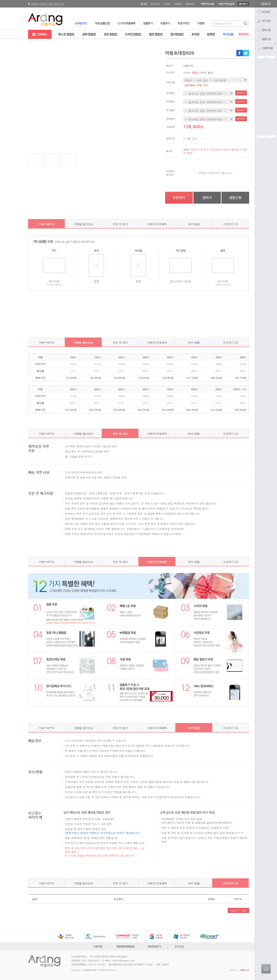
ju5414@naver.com (124, 960)
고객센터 (178, 4)
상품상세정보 (46, 224)
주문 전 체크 (120, 224)
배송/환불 (194, 224)
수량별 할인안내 (83, 224)
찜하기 (207, 198)
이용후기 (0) (231, 224)
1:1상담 (166, 4)
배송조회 (190, 4)
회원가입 (155, 4)
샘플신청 (235, 198)
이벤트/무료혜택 (157, 224)
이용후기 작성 (238, 911)
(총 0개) (170, 175)
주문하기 (179, 198)
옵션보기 (241, 93)
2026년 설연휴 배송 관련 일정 (48, 4)
